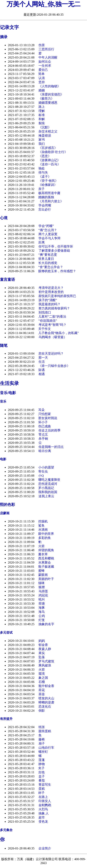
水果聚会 (45, 562)
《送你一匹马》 (49, 164)
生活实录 (9, 383)
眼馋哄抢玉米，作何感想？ (57, 271)
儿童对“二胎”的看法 (52, 316)
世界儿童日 (46, 259)
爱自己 (43, 70)
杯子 (41, 793)
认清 (42, 78)
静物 (42, 764)
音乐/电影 (8, 393)
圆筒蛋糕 (45, 731)
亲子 (41, 189)
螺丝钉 (43, 752)
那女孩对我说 (48, 418)
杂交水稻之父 (48, 131)
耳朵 (41, 410)
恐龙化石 (45, 706)
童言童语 (7, 280)
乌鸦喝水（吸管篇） (53, 337)
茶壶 (42, 694)
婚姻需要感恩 (48, 103)
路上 (42, 107)
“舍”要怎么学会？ (51, 267)
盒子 (42, 776)
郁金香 (43, 645)
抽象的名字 (46, 624)
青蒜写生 (45, 785)
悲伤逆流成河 (48, 484)
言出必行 (45, 209)
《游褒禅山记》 (49, 160)
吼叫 (42, 599)
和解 (42, 119)
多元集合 (6, 830)
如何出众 (45, 62)
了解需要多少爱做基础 (54, 251)
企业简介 (45, 848)
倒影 (42, 711)
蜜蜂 (41, 571)
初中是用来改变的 (51, 292)
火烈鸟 (43, 809)
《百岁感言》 (48, 148)
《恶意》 (45, 156)
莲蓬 (42, 760)
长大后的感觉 (48, 263)
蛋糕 (42, 789)
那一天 (43, 358)
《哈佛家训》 (48, 185)
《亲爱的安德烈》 (51, 94)
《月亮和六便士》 (51, 201)
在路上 (43, 797)
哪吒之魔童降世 (49, 480)
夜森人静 (45, 649)
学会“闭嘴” (46, 226)
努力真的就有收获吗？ (54, 308)
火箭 (41, 546)
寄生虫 (43, 471)
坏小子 (43, 422)
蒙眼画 (43, 575)
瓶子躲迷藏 (46, 567)
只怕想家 (45, 414)
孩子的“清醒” (48, 300)
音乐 (3, 401)
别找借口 (45, 312)
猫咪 (41, 583)
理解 (42, 111)
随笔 (4, 345)
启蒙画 (5, 513)
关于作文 (45, 329)
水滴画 (43, 530)
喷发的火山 (46, 698)
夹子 (41, 768)
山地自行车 (46, 748)
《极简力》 (46, 99)
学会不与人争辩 (49, 238)
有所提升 (6, 719)
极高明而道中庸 (49, 193)
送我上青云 (46, 496)
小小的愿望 (46, 467)
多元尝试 (6, 633)
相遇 (42, 374)
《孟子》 (45, 177)
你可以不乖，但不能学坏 (56, 246)
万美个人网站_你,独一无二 (44, 4)
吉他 (41, 772)
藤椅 (42, 739)
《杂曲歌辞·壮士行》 (53, 152)
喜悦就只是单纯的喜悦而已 (57, 296)
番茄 (42, 780)
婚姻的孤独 (46, 197)
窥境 (42, 674)
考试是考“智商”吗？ (52, 325)
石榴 (42, 682)
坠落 (42, 657)
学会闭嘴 (45, 205)
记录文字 (9, 27)
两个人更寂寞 (48, 234)
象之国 (43, 678)
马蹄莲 (43, 591)
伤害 (42, 45)
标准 (42, 115)
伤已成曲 (45, 426)
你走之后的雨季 (49, 430)
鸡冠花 (43, 595)
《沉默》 (45, 127)
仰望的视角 (46, 550)
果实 (42, 653)
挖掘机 (43, 521)
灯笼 (42, 620)
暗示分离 (45, 451)
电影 (3, 459)
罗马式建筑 (46, 661)
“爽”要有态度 (48, 255)
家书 (42, 140)
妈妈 (42, 641)
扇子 (42, 743)
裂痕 (42, 123)
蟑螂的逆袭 (46, 702)
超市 (42, 817)
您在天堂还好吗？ (51, 353)
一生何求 (45, 66)
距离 (42, 242)
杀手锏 (43, 439)
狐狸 (42, 587)
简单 (41, 74)
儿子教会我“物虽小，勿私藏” (59, 333)
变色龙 (43, 822)
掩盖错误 (45, 136)
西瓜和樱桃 (46, 558)
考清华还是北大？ (51, 288)
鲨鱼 (41, 525)
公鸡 (42, 616)
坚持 (42, 82)
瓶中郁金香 (46, 686)
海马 (42, 612)
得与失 (43, 172)
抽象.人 (44, 813)
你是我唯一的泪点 (51, 447)
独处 (42, 168)
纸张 (42, 727)
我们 (42, 144)
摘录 (4, 37)
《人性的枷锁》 (49, 86)
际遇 (42, 370)
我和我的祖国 (48, 492)
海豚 (42, 608)
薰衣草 (43, 554)
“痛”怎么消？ (48, 230)
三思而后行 (46, 49)
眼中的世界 (46, 534)
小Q (41, 476)
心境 (4, 218)
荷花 (42, 690)
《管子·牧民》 (48, 181)
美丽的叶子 (46, 579)
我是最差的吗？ (49, 304)
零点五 (43, 434)
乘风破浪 (45, 665)
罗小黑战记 (46, 488)
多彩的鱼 (45, 538)
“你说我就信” (48, 321)
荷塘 (42, 604)
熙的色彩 (7, 505)
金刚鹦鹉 (45, 805)
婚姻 (42, 90)
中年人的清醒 (48, 57)
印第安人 (45, 801)
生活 (42, 362)
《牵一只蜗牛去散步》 (54, 366)
